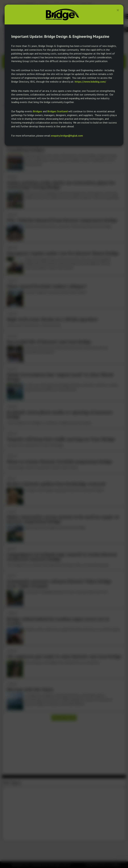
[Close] (118, 10)
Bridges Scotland (58, 111)
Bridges (38, 111)
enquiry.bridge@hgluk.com (67, 136)
